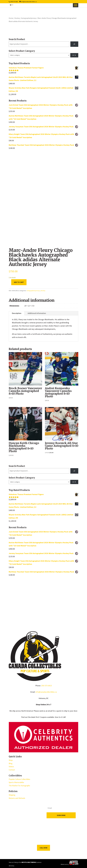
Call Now (43, 848)
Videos (11, 767)
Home (11, 18)
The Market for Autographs (19, 786)
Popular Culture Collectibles (19, 779)
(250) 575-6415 (14, 2)
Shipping (12, 795)
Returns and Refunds (17, 798)
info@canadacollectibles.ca (46, 692)
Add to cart (19, 282)
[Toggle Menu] (76, 5)
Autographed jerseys (29, 18)
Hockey (17, 18)
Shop (11, 760)
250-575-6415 (46, 686)
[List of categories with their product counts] (39, 55)
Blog (11, 763)
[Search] (74, 44)
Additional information (37, 313)
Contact (12, 770)
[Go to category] (74, 55)
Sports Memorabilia (16, 782)
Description (17, 313)
